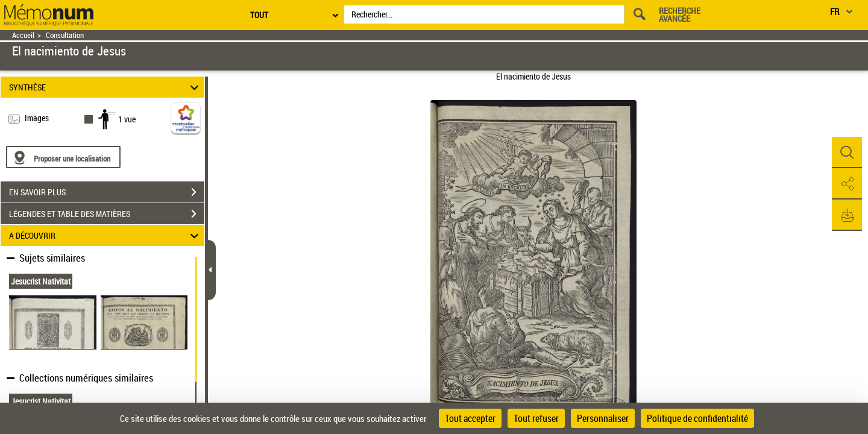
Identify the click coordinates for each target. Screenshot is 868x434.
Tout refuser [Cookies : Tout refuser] (536, 418)
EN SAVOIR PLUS (107, 192)
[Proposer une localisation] (63, 157)
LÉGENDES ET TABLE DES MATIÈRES (107, 214)
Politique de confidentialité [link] (697, 418)
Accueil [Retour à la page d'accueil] (23, 35)
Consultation (65, 35)
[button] (847, 153)
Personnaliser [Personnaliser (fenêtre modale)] (603, 418)
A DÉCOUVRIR (106, 235)
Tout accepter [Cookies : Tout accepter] (470, 418)
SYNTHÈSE (106, 87)
